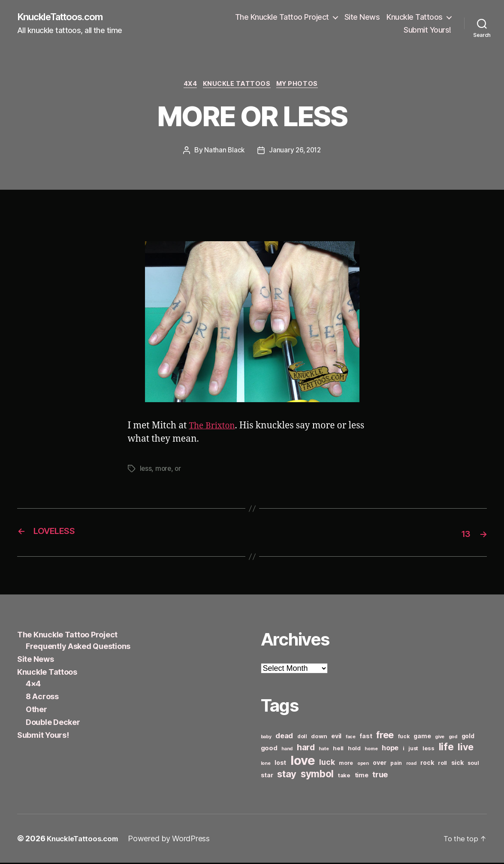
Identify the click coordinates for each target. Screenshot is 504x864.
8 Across (42, 698)
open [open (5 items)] (363, 765)
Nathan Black (223, 153)
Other (36, 711)
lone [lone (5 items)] (266, 765)
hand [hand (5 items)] (287, 750)
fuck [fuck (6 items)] (404, 738)
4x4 (188, 86)
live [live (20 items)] (466, 748)
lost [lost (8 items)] (280, 764)
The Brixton (214, 428)
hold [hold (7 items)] (354, 749)
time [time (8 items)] (362, 776)
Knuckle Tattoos (415, 17)
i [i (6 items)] (404, 750)
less (146, 471)
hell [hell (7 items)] (338, 749)
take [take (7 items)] (344, 776)
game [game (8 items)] (422, 737)
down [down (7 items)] (319, 737)
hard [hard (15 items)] (306, 749)
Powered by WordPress (174, 840)
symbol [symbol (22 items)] (317, 775)
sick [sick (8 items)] (457, 764)
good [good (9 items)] (269, 749)
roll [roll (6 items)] (442, 764)
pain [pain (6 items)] (396, 764)
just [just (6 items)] (413, 750)
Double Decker (53, 723)
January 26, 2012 (295, 153)
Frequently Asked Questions (78, 647)
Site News (362, 17)
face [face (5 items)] (351, 738)
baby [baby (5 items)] (266, 738)
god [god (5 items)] (453, 738)
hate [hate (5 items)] (324, 750)
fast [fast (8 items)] (366, 737)
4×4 (33, 685)
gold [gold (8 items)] (468, 737)
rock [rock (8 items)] (427, 764)
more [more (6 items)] (346, 764)
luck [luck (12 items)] (327, 763)
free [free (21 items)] (385, 736)
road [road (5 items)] (411, 765)
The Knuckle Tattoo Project (282, 17)
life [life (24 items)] (446, 748)
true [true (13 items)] (380, 776)
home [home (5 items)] (371, 750)
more (164, 471)
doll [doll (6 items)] (302, 738)
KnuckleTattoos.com (65, 17)
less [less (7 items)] (429, 749)
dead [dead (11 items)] (284, 737)
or (179, 471)
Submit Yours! (427, 30)
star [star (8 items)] (267, 776)
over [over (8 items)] (379, 764)
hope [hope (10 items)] (390, 749)
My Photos (302, 86)
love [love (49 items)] (303, 762)
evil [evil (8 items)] (336, 737)
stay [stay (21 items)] (287, 775)
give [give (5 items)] (440, 738)
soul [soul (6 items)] (473, 764)
